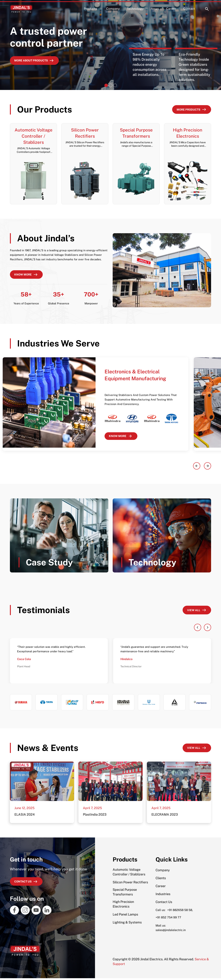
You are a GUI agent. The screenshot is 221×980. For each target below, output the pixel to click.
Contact (189, 7)
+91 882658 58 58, (180, 912)
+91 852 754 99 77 (168, 919)
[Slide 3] (115, 85)
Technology (135, 7)
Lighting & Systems (127, 924)
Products (90, 7)
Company (113, 7)
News (155, 7)
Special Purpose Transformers (125, 894)
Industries (163, 896)
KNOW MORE (123, 437)
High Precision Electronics (123, 906)
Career (171, 7)
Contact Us (164, 904)
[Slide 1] (106, 85)
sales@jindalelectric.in (171, 932)
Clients (161, 880)
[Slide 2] (111, 85)
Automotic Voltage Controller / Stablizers (129, 874)
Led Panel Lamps (125, 916)
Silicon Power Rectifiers (130, 884)
